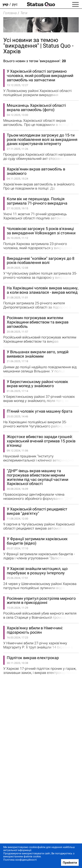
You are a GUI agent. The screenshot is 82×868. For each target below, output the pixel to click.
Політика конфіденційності (20, 860)
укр (5, 4)
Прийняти (70, 863)
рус (15, 4)
